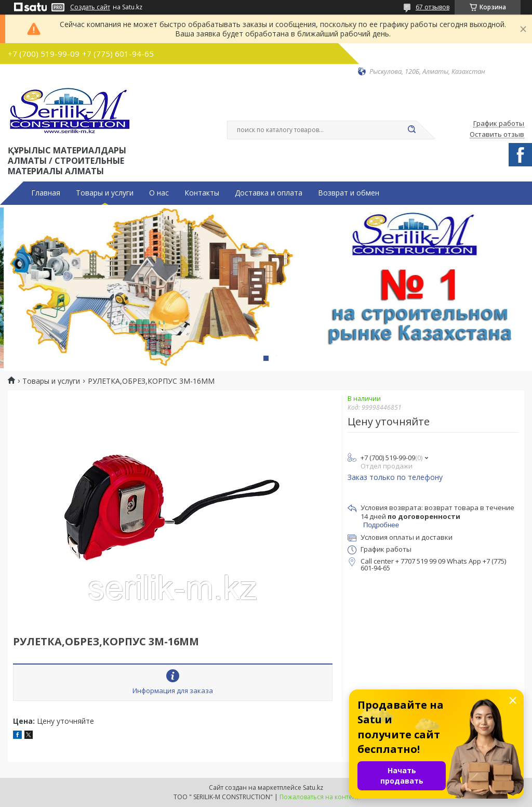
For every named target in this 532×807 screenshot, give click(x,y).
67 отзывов (433, 7)
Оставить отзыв (497, 135)
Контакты (202, 193)
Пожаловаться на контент (319, 797)
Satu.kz (313, 788)
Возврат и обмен (349, 193)
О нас (159, 193)
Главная (46, 193)
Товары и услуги (105, 193)
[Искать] (411, 130)
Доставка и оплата (269, 193)
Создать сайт (90, 7)
